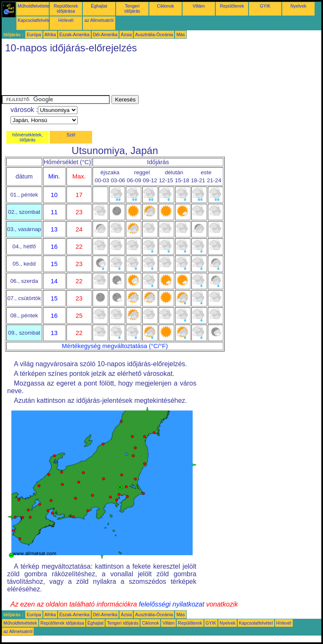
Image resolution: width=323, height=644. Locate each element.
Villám (199, 6)
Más (180, 35)
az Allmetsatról (99, 20)
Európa (34, 35)
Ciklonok (165, 6)
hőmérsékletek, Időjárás (27, 137)
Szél (71, 135)
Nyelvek (299, 6)
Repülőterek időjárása (66, 8)
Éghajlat (99, 6)
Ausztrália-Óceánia (154, 35)
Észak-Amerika (74, 35)
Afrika (50, 35)
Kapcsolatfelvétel (35, 20)
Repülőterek (232, 6)
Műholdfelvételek (34, 6)
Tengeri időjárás (132, 8)
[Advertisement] (155, 76)
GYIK (265, 6)
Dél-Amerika (105, 35)
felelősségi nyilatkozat (172, 604)
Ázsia (126, 35)
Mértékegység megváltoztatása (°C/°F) (115, 346)
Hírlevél (66, 20)
